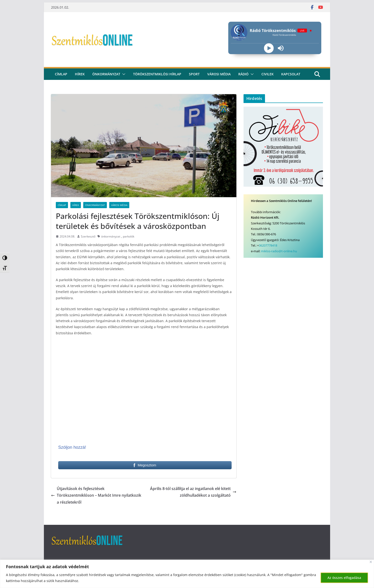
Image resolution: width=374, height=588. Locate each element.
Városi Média (119, 205)
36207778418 (268, 245)
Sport (194, 74)
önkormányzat (111, 236)
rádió (243, 74)
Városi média (219, 74)
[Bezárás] (371, 562)
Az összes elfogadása (344, 578)
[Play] (269, 48)
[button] (123, 74)
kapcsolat (291, 74)
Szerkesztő (88, 236)
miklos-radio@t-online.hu (279, 251)
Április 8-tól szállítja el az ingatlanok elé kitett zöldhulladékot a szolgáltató (193, 492)
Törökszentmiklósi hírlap (157, 74)
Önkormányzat (106, 74)
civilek (268, 74)
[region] (187, 574)
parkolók (129, 236)
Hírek (80, 74)
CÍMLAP (61, 74)
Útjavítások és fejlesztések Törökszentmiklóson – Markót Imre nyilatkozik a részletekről (96, 495)
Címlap (62, 205)
